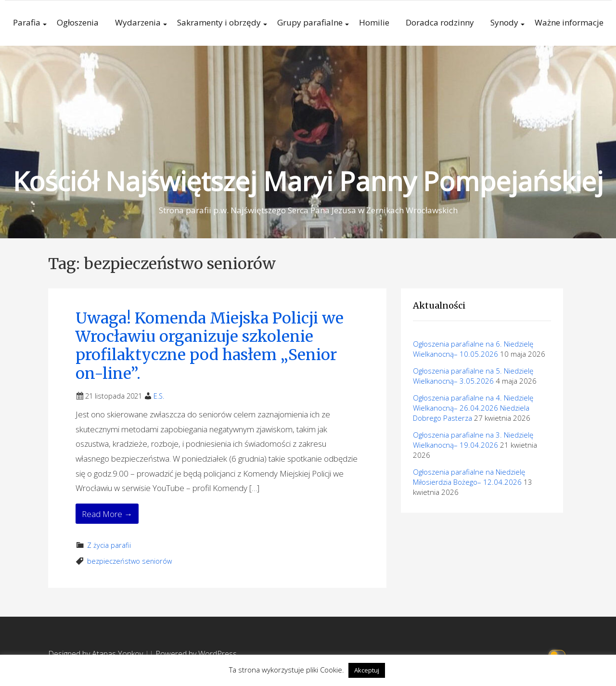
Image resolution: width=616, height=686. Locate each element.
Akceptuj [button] (367, 670)
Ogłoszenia (78, 22)
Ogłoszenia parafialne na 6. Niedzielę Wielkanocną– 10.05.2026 (473, 349)
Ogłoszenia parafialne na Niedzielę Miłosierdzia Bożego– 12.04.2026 (469, 477)
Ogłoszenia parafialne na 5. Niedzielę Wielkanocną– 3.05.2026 (473, 376)
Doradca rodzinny (440, 22)
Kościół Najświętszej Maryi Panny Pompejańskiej (308, 181)
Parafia (27, 22)
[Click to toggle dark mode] (558, 654)
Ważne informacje (569, 22)
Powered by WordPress (196, 654)
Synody (504, 22)
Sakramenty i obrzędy (219, 22)
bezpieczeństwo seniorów (129, 561)
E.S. (159, 396)
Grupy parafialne (310, 22)
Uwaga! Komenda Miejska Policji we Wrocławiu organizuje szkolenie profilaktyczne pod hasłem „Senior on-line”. (210, 346)
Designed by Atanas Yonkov (96, 654)
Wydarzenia (138, 22)
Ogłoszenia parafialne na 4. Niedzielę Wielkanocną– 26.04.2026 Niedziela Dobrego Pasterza (473, 408)
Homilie (374, 22)
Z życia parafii (109, 545)
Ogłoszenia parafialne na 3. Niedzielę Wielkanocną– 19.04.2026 (473, 440)
